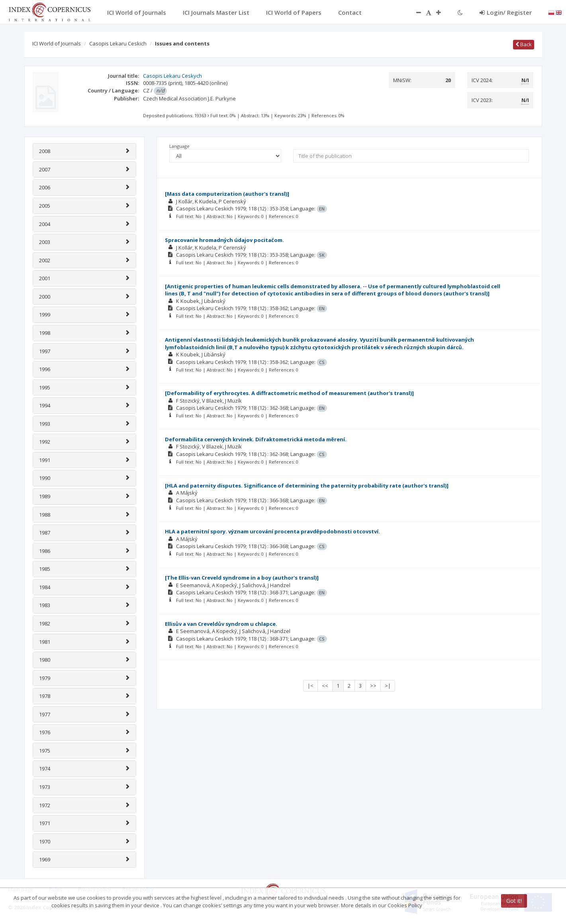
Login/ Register (506, 12)
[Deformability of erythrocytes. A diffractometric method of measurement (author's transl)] (289, 393)
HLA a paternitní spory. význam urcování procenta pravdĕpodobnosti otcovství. (272, 531)
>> (373, 686)
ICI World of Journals (57, 43)
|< (310, 686)
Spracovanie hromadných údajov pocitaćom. (224, 240)
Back (524, 44)
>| (388, 686)
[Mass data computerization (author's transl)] (227, 194)
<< (325, 686)
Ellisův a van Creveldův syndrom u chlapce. (221, 624)
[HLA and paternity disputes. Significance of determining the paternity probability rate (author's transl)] (307, 486)
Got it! (514, 901)
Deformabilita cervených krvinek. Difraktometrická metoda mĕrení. (256, 439)
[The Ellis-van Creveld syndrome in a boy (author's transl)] (242, 578)
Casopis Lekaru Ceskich (118, 43)
